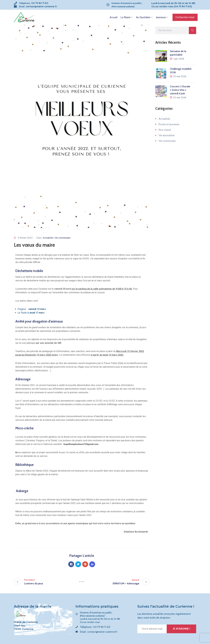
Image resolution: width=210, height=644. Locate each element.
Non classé (165, 130)
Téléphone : (34, 3)
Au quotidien (145, 17)
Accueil (114, 17)
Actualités (48, 238)
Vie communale (62, 238)
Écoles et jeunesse (169, 124)
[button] (185, 17)
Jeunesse (162, 17)
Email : (38, 7)
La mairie (127, 17)
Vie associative (167, 135)
